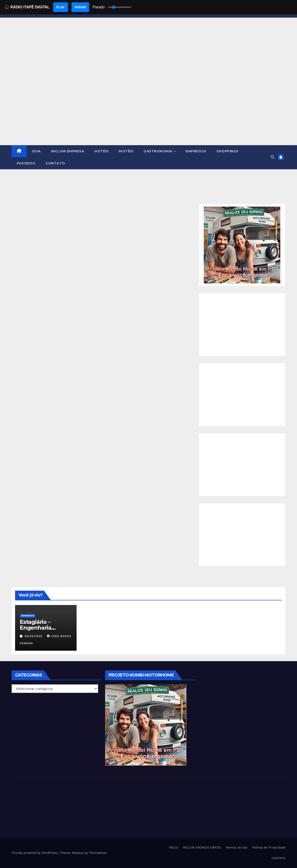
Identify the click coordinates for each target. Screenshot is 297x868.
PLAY (61, 7)
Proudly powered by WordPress (35, 853)
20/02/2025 (34, 636)
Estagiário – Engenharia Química (36, 628)
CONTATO (55, 163)
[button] (272, 157)
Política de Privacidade (269, 847)
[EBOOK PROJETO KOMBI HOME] (242, 245)
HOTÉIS (102, 151)
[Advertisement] (148, 110)
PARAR (80, 7)
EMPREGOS (196, 151)
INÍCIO (174, 847)
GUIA (36, 151)
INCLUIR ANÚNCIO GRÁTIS (202, 847)
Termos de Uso (237, 847)
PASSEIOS (26, 163)
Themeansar (98, 853)
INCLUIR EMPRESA (68, 151)
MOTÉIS (126, 151)
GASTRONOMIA (158, 151)
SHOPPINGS (228, 151)
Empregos (28, 616)
